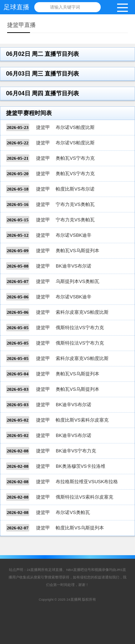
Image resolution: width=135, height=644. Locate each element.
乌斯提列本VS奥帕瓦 (77, 281)
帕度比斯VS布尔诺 (75, 189)
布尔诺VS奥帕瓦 (73, 512)
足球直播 (16, 7)
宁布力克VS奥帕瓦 (75, 204)
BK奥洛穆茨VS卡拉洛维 (81, 466)
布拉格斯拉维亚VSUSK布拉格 (87, 482)
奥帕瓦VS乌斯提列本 (77, 251)
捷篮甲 (43, 127)
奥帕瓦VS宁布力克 (75, 158)
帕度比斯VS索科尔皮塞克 (82, 420)
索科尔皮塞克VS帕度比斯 (82, 312)
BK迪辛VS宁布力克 (76, 451)
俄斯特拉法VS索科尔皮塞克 (84, 497)
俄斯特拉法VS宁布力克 (80, 328)
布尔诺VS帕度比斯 (75, 127)
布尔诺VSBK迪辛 (74, 235)
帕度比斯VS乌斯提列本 (80, 528)
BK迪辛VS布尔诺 (74, 266)
